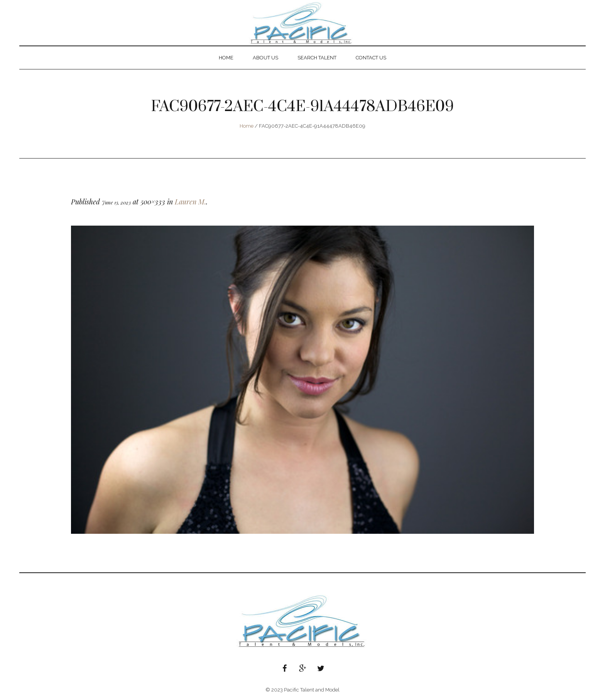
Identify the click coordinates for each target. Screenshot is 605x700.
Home (247, 126)
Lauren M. (190, 202)
